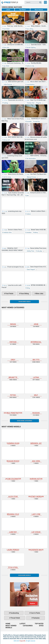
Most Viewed (39, 10)
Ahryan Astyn (36, 472)
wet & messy (7, 177)
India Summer (8, 84)
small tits (37, 121)
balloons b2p (30, 66)
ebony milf (6, 140)
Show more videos (24, 302)
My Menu (45, 2)
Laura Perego (13, 543)
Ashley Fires (30, 251)
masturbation (30, 84)
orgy (13, 353)
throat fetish (15, 618)
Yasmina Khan (13, 437)
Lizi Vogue (36, 525)
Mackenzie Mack (36, 543)
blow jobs (6, 47)
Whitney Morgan (36, 490)
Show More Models (24, 575)
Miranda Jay (36, 437)
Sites (41, 626)
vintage (13, 335)
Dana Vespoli (31, 270)
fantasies (36, 618)
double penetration (13, 406)
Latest (8, 10)
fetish (13, 388)
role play (39, 251)
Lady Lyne (36, 508)
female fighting (31, 47)
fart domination (31, 158)
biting (28, 288)
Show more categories (24, 421)
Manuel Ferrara (31, 177)
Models (9, 628)
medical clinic (7, 232)
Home (9, 2)
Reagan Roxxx (13, 454)
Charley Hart (30, 103)
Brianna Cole (13, 508)
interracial (36, 335)
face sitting (30, 29)
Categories (28, 626)
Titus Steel (13, 561)
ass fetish (6, 66)
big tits (39, 103)
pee (27, 195)
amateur (29, 232)
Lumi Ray (13, 525)
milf (36, 388)
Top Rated (22, 10)
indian (13, 318)
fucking (5, 103)
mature (29, 214)
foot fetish (6, 29)
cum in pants (35, 613)
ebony (36, 232)
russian (36, 406)
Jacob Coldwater (13, 472)
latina (36, 371)
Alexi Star (13, 490)
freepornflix (22, 641)
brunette (29, 121)
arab (36, 318)
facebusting (14, 613)
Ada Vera (36, 454)
